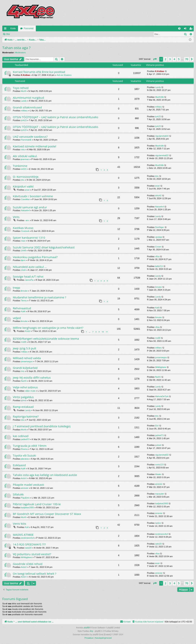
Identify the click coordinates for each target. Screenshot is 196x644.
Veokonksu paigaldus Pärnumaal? (35, 257)
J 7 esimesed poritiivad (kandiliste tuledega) (42, 426)
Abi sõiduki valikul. (25, 156)
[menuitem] (179, 28)
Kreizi (28, 331)
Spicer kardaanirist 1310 (29, 238)
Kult (27, 527)
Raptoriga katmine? (26, 416)
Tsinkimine (20, 166)
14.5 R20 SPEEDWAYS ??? (29, 544)
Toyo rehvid (21, 88)
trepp (16, 288)
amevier (25, 488)
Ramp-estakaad (23, 407)
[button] (155, 59)
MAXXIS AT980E (23, 535)
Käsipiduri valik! (23, 186)
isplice (158, 523)
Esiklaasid (19, 465)
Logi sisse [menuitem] (186, 29)
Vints (16, 217)
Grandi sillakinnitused (27, 107)
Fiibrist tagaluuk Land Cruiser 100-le (37, 504)
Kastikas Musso (23, 228)
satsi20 (28, 548)
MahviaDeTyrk (162, 396)
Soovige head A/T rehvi (28, 276)
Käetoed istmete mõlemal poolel (34, 146)
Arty (91, 631)
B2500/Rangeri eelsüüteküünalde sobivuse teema (46, 339)
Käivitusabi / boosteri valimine (33, 196)
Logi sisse (20, 34)
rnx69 (24, 342)
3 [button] (170, 59)
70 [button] (187, 59)
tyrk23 (24, 120)
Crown (158, 247)
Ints (23, 371)
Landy (158, 87)
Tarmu (24, 301)
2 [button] (166, 59)
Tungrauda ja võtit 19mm (30, 446)
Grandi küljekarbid (25, 368)
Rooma (24, 449)
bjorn (23, 260)
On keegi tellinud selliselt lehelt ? (35, 574)
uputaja (158, 237)
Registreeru (37, 34)
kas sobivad (21, 436)
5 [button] (179, 59)
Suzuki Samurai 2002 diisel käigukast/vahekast (44, 247)
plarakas (25, 459)
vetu (23, 149)
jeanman (25, 159)
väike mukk (30, 391)
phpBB (87, 628)
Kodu (13, 28)
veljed (17, 318)
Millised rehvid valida (27, 358)
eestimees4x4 (27, 538)
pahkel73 (25, 439)
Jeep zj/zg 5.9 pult (24, 348)
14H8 (23, 250)
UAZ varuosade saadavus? (30, 137)
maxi (23, 241)
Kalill (23, 311)
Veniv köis (20, 524)
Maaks (158, 474)
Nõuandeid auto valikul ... (30, 267)
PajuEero (25, 498)
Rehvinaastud (22, 308)
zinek (23, 270)
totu (23, 180)
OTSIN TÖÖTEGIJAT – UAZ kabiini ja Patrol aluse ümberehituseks (56, 117)
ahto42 (158, 196)
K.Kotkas (25, 75)
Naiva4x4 (25, 210)
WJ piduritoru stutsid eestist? (32, 554)
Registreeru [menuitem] (192, 29)
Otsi (8, 34)
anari (27, 190)
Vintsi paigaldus (23, 397)
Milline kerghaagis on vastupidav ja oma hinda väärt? (48, 328)
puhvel (158, 445)
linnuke (24, 291)
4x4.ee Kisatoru (64, 75)
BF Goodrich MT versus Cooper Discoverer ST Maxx (47, 514)
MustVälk (159, 97)
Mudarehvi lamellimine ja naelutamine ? (39, 297)
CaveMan (25, 199)
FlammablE (26, 140)
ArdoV (24, 478)
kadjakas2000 (27, 507)
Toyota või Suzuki (24, 455)
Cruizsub (25, 231)
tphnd (24, 400)
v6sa (157, 256)
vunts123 (159, 465)
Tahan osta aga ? (16, 48)
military (24, 111)
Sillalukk (18, 494)
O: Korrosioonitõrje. (26, 177)
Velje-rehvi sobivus (25, 387)
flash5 (24, 381)
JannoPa (29, 280)
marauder (160, 494)
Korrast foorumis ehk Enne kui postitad (39, 72)
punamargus (27, 361)
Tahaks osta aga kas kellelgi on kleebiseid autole (45, 475)
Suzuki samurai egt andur (30, 207)
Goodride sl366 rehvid (28, 564)
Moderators (20, 53)
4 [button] (174, 59)
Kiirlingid (6, 29)
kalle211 (159, 266)
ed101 (24, 169)
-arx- (27, 220)
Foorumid (29, 28)
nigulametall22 (162, 136)
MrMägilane (160, 367)
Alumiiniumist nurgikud (28, 98)
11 (107, 332)
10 (103, 332)
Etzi (157, 426)
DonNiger (159, 227)
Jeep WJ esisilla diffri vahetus (32, 377)
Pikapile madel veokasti (28, 485)
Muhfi (23, 91)
